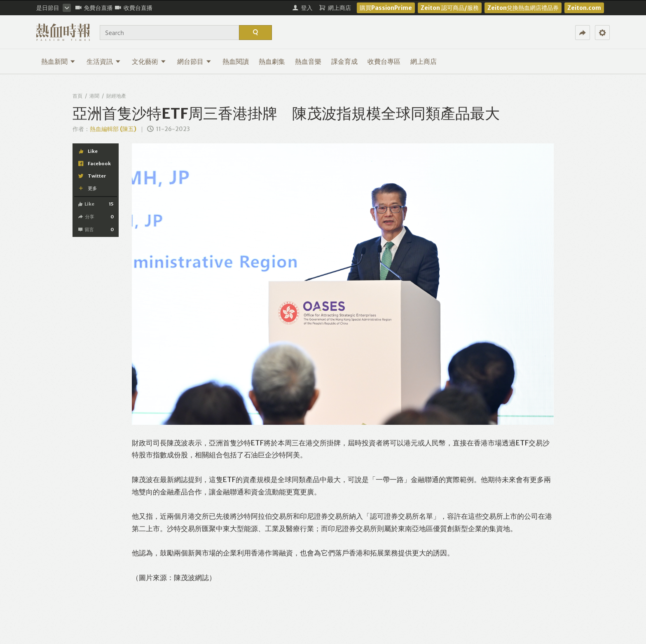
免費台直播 (94, 8)
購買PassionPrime (386, 8)
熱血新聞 (58, 61)
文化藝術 (149, 61)
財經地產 (116, 96)
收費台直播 (134, 8)
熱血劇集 (272, 61)
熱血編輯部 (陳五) (113, 129)
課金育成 (344, 61)
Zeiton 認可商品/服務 (450, 8)
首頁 (77, 96)
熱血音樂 (308, 61)
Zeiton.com (584, 8)
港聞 (94, 96)
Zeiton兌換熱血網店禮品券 (523, 8)
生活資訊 (104, 61)
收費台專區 (384, 61)
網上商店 (424, 61)
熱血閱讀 (236, 61)
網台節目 (194, 61)
